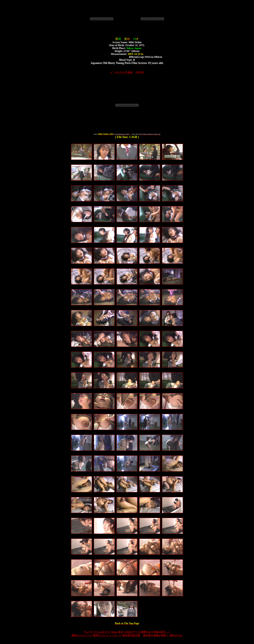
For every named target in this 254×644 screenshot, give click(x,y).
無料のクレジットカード (107, 635)
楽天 (121, 632)
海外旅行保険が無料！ (156, 635)
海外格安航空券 (131, 635)
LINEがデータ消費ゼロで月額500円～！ (147, 632)
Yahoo (114, 632)
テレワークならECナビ (97, 632)
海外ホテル (176, 635)
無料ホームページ (82, 635)
